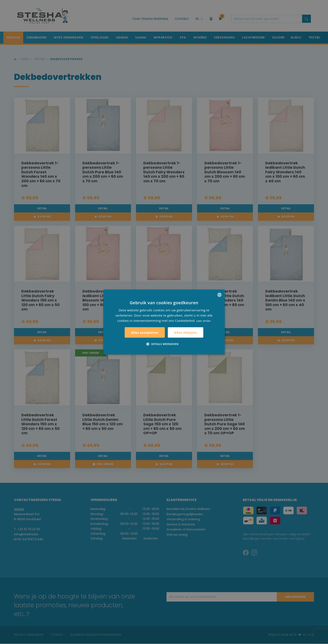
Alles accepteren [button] (145, 332)
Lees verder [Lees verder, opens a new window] (204, 321)
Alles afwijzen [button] (186, 332)
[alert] (164, 322)
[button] (164, 344)
